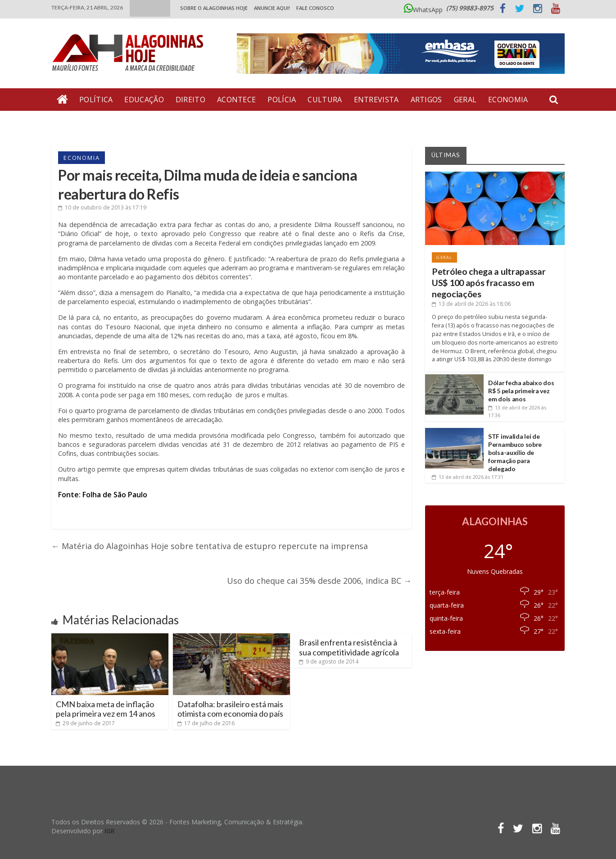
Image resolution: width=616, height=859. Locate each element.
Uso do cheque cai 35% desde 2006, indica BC (319, 581)
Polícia (282, 100)
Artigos (426, 100)
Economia (508, 100)
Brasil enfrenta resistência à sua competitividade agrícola (349, 647)
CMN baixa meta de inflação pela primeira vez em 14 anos (106, 709)
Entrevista (376, 100)
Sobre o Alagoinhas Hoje (214, 8)
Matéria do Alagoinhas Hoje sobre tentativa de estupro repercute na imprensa (210, 546)
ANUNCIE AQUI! (272, 8)
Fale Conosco (315, 8)
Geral (465, 100)
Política (96, 100)
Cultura (325, 100)
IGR (110, 831)
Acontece (236, 100)
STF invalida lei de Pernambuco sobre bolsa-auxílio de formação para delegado (515, 453)
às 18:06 (471, 304)
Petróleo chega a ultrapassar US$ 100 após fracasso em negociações (489, 283)
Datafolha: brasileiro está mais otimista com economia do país (230, 709)
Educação (144, 100)
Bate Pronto (83, 122)
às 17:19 (102, 207)
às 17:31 (468, 477)
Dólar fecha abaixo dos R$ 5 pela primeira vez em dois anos (521, 391)
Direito (190, 100)
